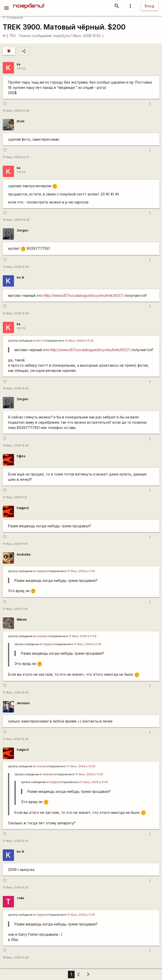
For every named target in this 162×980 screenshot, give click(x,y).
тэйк (20, 898)
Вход (150, 6)
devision (23, 703)
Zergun (22, 230)
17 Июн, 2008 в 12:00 (81, 766)
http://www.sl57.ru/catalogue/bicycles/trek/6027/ (84, 295)
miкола (41, 766)
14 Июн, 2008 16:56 (16, 446)
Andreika (24, 554)
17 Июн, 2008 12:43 (16, 841)
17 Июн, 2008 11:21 (15, 497)
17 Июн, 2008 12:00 (16, 693)
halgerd (23, 508)
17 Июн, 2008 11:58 (15, 609)
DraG (21, 121)
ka (18, 64)
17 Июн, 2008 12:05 (16, 739)
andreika (42, 636)
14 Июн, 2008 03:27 (16, 157)
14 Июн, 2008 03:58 (16, 220)
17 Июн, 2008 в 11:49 (81, 571)
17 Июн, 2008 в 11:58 (83, 636)
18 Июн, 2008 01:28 (16, 958)
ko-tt (20, 277)
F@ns (21, 456)
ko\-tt (40, 341)
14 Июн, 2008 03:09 (16, 111)
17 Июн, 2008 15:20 (16, 888)
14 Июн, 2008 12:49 (16, 267)
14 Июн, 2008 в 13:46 (79, 341)
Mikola (22, 620)
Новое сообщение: (36, 36)
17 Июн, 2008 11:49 (15, 544)
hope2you (62, 36)
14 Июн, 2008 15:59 (16, 389)
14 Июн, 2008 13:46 (16, 313)
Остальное (13, 18)
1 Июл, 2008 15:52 (88, 36)
